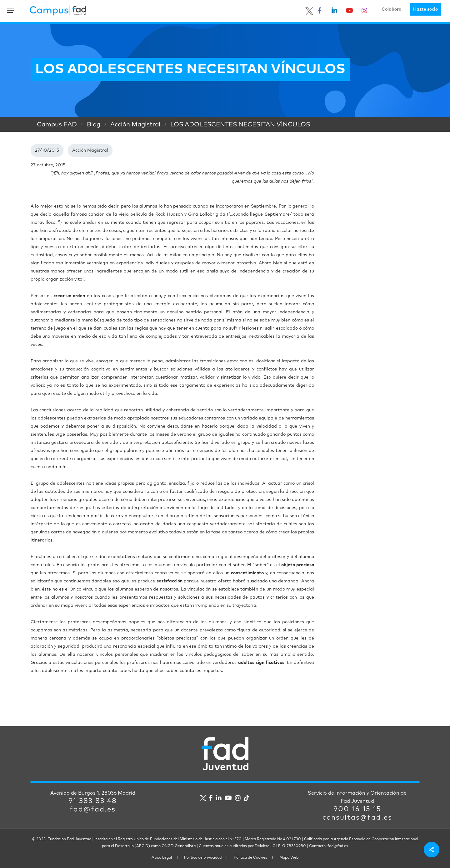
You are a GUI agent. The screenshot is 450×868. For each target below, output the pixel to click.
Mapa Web (289, 858)
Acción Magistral (90, 150)
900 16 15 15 (357, 809)
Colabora (392, 9)
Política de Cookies (250, 858)
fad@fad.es (93, 810)
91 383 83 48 (93, 801)
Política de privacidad (203, 858)
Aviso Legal (162, 858)
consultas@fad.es (357, 818)
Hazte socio (425, 9)
